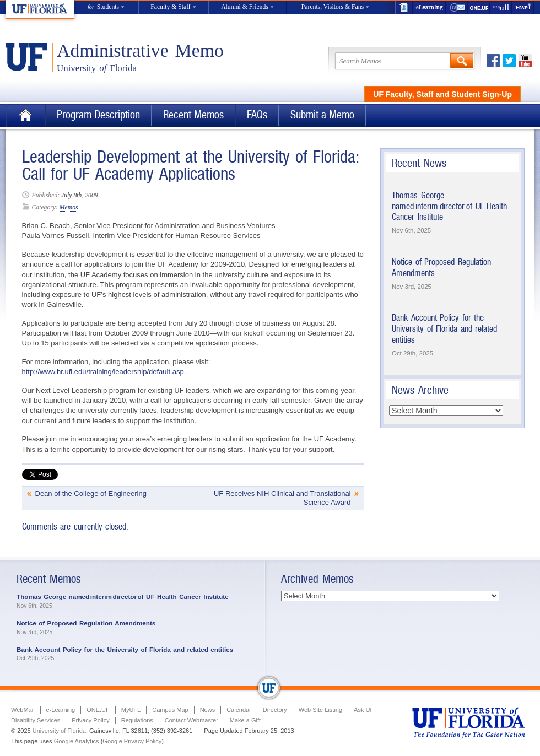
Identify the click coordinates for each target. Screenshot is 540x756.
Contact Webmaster (191, 720)
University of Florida (59, 731)
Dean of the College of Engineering (91, 493)
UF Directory (404, 7)
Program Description (98, 115)
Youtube (525, 61)
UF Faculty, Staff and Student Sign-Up (442, 94)
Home (25, 115)
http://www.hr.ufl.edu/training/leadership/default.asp (103, 372)
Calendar (239, 710)
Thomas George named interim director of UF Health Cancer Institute (449, 206)
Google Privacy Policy (132, 741)
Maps (523, 7)
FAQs (257, 115)
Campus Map (170, 710)
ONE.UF (479, 7)
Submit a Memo (322, 115)
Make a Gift (245, 720)
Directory (275, 710)
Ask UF (364, 710)
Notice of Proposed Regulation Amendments (86, 623)
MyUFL (131, 710)
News (208, 710)
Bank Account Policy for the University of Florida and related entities (444, 328)
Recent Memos (193, 115)
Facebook (493, 61)
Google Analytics (77, 741)
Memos (69, 207)
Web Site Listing (320, 710)
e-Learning (430, 7)
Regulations (137, 720)
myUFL (501, 7)
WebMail (457, 7)
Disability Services (36, 720)
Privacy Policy (90, 720)
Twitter (509, 61)
